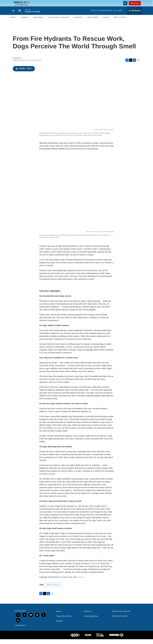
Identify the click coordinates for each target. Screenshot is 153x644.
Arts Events (93, 22)
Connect (25, 22)
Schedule (78, 22)
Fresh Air (81, 582)
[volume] (20, 15)
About (13, 22)
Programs (38, 22)
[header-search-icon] (126, 6)
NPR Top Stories (53, 589)
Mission (59, 616)
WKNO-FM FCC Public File (121, 616)
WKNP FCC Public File (120, 621)
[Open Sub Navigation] (18, 22)
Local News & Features (58, 22)
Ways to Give (120, 22)
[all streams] (135, 15)
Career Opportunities (91, 621)
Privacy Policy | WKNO (64, 621)
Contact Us (88, 616)
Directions (59, 626)
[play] (13, 15)
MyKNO (106, 22)
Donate (137, 6)
